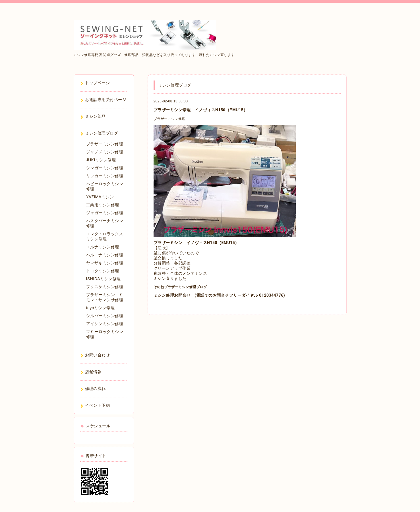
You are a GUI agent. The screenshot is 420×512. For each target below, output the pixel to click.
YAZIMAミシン (100, 197)
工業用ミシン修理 (103, 205)
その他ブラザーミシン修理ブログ (180, 287)
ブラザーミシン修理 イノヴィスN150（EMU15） (201, 110)
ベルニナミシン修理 (105, 255)
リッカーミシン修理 (105, 176)
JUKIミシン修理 (101, 160)
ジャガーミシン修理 (105, 213)
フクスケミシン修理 (105, 287)
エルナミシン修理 (103, 247)
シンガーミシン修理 (105, 168)
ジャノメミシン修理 (105, 152)
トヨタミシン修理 (103, 271)
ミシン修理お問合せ (172, 295)
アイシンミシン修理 (105, 324)
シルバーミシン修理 (105, 316)
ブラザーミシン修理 (170, 119)
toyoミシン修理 (101, 308)
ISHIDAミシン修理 (104, 279)
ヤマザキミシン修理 (105, 263)
